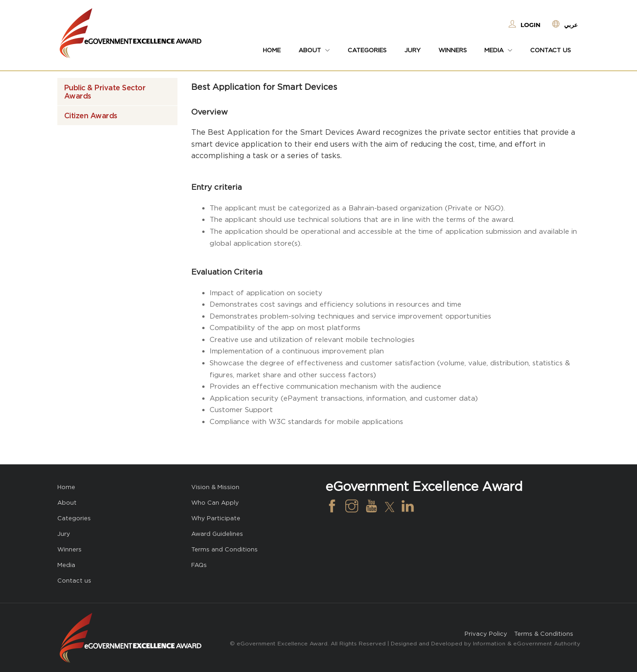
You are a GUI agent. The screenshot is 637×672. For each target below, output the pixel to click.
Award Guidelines (217, 534)
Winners (453, 50)
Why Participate (216, 518)
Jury (413, 50)
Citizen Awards (91, 116)
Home (272, 50)
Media (66, 565)
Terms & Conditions (544, 634)
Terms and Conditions (224, 549)
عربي (571, 25)
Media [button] (498, 50)
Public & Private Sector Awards (105, 92)
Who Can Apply (215, 503)
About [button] (314, 50)
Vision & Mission (215, 487)
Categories (367, 50)
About (67, 503)
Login (530, 25)
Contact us (551, 50)
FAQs (199, 565)
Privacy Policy (486, 634)
